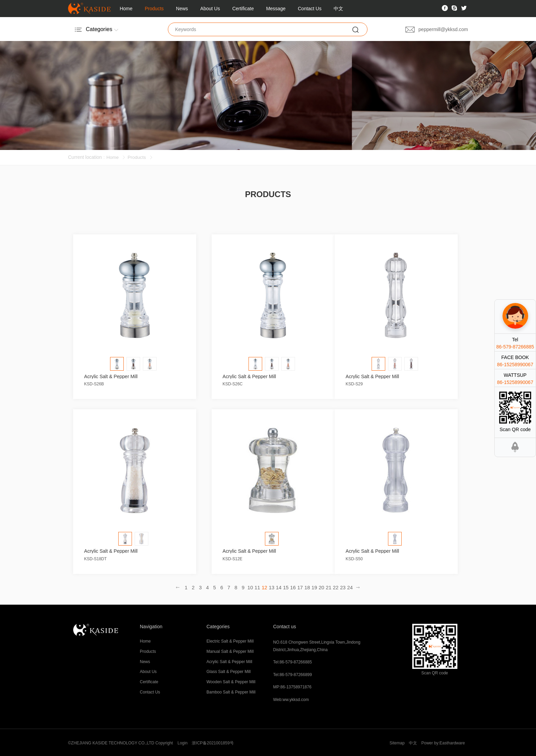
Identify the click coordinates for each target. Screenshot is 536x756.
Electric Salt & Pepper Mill (230, 641)
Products (154, 9)
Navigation (151, 626)
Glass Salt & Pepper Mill (229, 671)
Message (276, 9)
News (182, 9)
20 (319, 587)
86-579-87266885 (515, 347)
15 (285, 587)
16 (292, 587)
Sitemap (396, 742)
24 (347, 587)
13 (271, 587)
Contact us (285, 626)
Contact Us (310, 9)
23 (340, 587)
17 (299, 587)
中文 (338, 9)
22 (333, 587)
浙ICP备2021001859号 (213, 742)
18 (306, 587)
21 (326, 587)
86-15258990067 (515, 365)
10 (251, 587)
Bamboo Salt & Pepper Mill (231, 691)
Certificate (243, 9)
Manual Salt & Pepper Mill (230, 650)
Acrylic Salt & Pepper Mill (229, 661)
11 (258, 587)
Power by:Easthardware (443, 742)
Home (126, 9)
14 (278, 587)
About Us (210, 9)
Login (182, 742)
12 (265, 587)
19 (312, 587)
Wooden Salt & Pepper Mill (231, 681)
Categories (218, 626)
